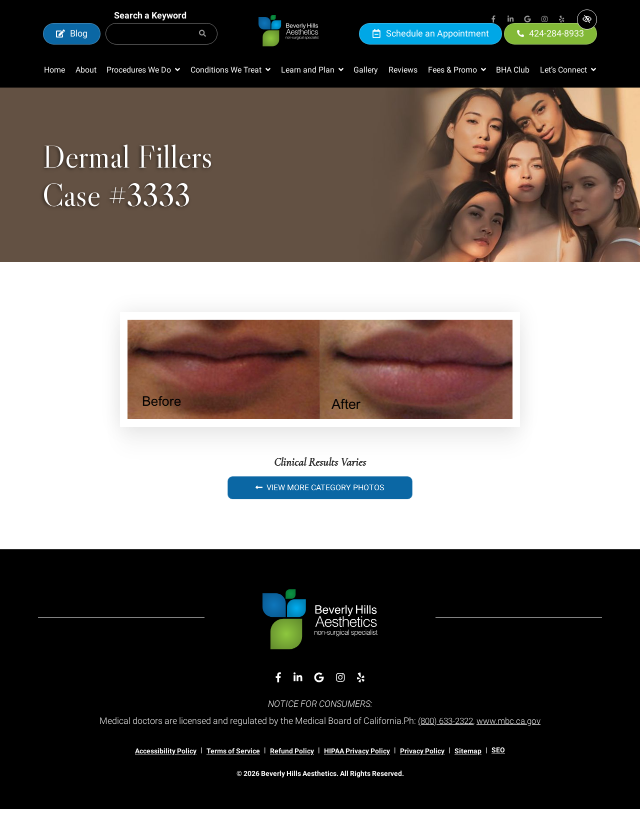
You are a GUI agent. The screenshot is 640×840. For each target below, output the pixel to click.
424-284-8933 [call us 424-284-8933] (550, 49)
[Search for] (161, 49)
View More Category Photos (320, 519)
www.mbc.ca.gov (511, 752)
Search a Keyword (150, 31)
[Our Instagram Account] (544, 20)
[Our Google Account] (527, 20)
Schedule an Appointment (430, 49)
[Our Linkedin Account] (510, 20)
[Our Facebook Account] (493, 20)
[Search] (202, 49)
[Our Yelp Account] (561, 20)
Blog (72, 49)
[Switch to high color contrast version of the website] (587, 20)
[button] (143, 101)
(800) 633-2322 (444, 752)
